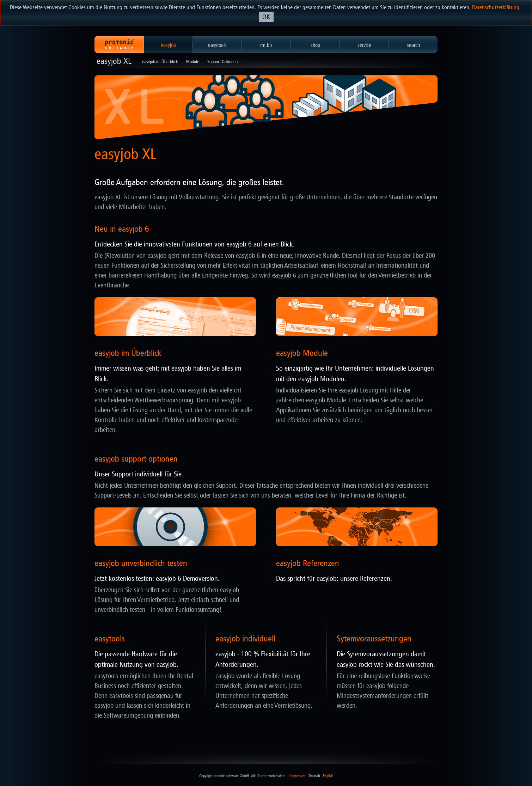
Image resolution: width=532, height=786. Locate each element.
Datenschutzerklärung (496, 7)
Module (193, 62)
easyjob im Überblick (160, 62)
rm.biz (266, 45)
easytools (217, 45)
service (364, 45)
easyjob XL (114, 61)
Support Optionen (222, 62)
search (413, 45)
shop (315, 45)
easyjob (168, 45)
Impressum (297, 776)
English (328, 776)
